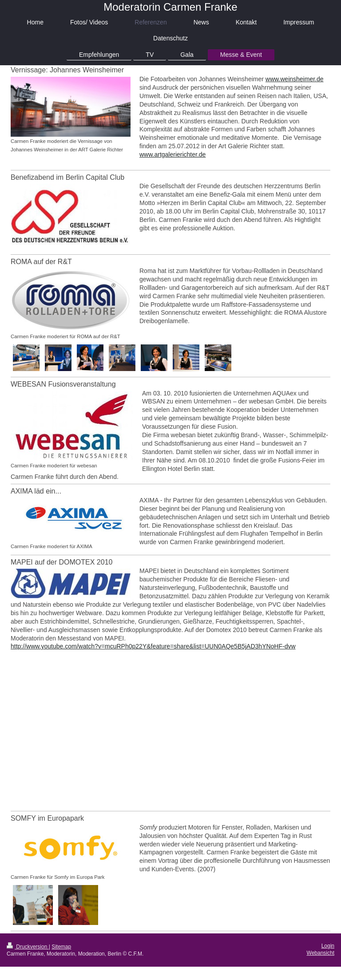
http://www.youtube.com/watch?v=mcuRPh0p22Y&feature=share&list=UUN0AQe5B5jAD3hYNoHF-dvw (153, 646)
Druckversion (28, 947)
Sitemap (61, 947)
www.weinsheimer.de (295, 79)
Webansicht (321, 953)
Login (328, 946)
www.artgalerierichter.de (172, 154)
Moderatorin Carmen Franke (170, 7)
